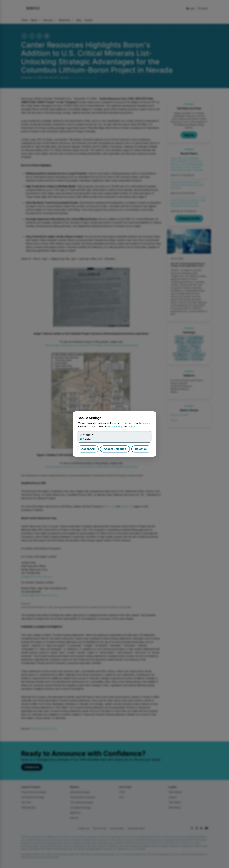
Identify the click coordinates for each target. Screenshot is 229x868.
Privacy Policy (115, 427)
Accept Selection (115, 449)
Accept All (88, 449)
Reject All (141, 449)
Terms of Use (134, 427)
